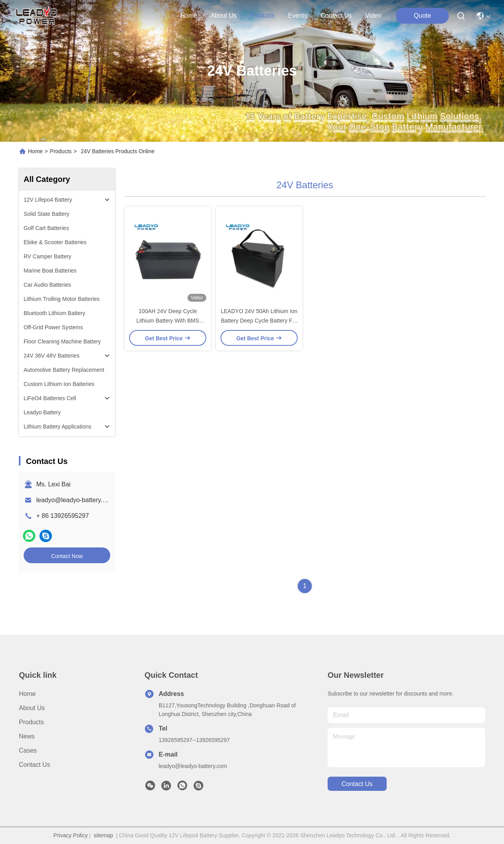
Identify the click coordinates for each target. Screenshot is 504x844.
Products (61, 151)
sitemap (103, 835)
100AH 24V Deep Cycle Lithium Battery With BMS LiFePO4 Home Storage (168, 321)
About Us (32, 708)
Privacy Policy (71, 835)
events (298, 16)
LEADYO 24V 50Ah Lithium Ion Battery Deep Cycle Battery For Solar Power (259, 321)
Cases (28, 750)
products (262, 16)
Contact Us (34, 765)
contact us (336, 16)
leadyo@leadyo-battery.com (75, 500)
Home (189, 16)
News (27, 736)
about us (224, 16)
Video (373, 16)
